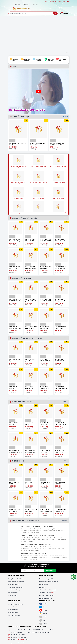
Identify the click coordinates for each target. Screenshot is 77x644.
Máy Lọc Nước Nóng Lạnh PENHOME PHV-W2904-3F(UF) (31, 262)
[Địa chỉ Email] (32, 534)
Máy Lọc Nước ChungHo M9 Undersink (13, 350)
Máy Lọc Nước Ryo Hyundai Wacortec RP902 (14, 323)
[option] (38, 16)
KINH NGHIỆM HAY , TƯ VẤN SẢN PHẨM (28, 484)
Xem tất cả (65, 78)
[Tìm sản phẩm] (33, 13)
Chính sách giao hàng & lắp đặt (17, 545)
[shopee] (43, 580)
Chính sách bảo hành (14, 548)
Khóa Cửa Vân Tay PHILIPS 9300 (45, 414)
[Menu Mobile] (10, 9)
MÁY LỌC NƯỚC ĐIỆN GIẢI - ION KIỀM (27, 180)
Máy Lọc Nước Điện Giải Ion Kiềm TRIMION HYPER (46, 202)
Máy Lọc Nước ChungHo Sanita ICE (61, 262)
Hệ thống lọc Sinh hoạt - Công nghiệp (50, 545)
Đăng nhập (35, 5)
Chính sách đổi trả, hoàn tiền (16, 550)
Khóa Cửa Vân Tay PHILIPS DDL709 (60, 414)
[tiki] (42, 584)
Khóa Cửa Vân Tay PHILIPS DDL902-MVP (61, 387)
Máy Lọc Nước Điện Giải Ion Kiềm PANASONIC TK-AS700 (46, 229)
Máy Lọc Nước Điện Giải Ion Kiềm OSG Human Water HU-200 (61, 202)
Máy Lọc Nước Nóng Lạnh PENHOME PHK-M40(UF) (46, 262)
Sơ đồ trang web (13, 559)
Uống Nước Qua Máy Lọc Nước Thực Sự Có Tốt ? (34, 517)
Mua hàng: (14, 603)
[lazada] (43, 587)
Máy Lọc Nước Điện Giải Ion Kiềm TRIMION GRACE (31, 229)
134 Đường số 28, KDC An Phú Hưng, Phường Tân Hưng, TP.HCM (35, 596)
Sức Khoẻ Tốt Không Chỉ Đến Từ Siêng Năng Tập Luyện (36, 508)
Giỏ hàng (64, 13)
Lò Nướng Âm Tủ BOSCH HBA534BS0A (46, 474)
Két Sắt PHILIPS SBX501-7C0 (29, 387)
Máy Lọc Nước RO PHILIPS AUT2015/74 (61, 350)
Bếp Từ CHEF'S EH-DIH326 (15, 446)
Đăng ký (26, 5)
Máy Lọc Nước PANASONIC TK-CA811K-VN (44, 350)
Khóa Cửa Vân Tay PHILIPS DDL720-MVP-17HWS (16, 414)
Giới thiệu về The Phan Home (16, 567)
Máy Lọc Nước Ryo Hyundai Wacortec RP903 (37, 105)
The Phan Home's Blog (15, 553)
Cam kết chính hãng (14, 570)
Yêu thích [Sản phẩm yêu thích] (17, 5)
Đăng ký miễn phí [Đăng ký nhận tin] (50, 534)
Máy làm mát (43, 550)
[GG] (41, 577)
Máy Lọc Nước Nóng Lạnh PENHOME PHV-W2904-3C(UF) (15, 262)
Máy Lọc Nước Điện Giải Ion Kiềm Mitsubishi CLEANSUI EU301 (15, 229)
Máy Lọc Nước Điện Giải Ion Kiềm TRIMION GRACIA (31, 202)
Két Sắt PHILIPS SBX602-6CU (14, 387)
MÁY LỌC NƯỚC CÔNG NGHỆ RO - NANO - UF (30, 300)
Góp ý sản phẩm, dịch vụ (15, 578)
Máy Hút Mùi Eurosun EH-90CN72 (61, 446)
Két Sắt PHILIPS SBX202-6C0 (44, 387)
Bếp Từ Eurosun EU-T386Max (45, 446)
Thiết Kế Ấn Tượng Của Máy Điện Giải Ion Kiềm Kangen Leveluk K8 (39, 499)
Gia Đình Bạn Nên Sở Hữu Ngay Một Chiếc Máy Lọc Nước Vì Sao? (39, 490)
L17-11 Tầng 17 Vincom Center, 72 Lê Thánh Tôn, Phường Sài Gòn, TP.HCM (38, 593)
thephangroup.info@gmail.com (19, 600)
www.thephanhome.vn (17, 610)
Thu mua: (13, 607)
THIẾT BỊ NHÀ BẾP (19, 424)
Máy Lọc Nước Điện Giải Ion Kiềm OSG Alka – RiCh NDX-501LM (60, 229)
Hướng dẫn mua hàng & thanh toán (18, 542)
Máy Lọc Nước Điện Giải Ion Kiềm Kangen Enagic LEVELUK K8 (15, 202)
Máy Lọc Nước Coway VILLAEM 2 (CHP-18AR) (31, 290)
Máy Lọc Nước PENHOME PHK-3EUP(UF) (18, 105)
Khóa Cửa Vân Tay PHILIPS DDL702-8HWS (30, 414)
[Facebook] (41, 567)
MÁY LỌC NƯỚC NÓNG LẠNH (23, 240)
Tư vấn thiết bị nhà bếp (48, 556)
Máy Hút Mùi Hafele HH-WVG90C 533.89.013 (15, 474)
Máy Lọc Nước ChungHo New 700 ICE (16, 290)
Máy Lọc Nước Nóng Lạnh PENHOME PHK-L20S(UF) (57, 105)
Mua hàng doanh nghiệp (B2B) (48, 559)
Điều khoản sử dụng (14, 573)
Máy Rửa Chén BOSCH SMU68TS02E (31, 474)
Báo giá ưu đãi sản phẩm (48, 553)
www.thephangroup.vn (17, 612)
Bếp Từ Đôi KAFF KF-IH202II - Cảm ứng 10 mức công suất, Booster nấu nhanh (30, 446)
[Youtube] (41, 573)
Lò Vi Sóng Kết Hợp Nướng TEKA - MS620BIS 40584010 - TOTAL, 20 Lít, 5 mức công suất (61, 474)
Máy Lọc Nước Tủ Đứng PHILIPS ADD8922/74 (45, 290)
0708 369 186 (21, 605)
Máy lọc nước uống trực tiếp (47, 542)
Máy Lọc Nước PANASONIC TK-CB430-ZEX (29, 350)
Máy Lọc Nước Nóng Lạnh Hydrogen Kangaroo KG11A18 (61, 290)
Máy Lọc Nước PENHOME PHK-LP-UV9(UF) (45, 323)
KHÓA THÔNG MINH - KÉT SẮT (24, 365)
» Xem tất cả (64, 180)
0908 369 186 (21, 607)
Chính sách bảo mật (14, 576)
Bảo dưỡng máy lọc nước (46, 561)
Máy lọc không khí (44, 548)
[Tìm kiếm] (55, 13)
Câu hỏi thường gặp (14, 556)
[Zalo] (41, 570)
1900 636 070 (21, 603)
